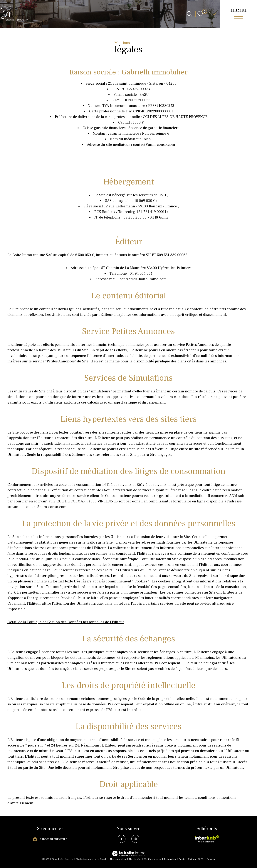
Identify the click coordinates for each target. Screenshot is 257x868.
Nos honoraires (118, 859)
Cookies (211, 859)
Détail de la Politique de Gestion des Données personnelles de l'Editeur (66, 622)
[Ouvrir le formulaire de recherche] (189, 14)
